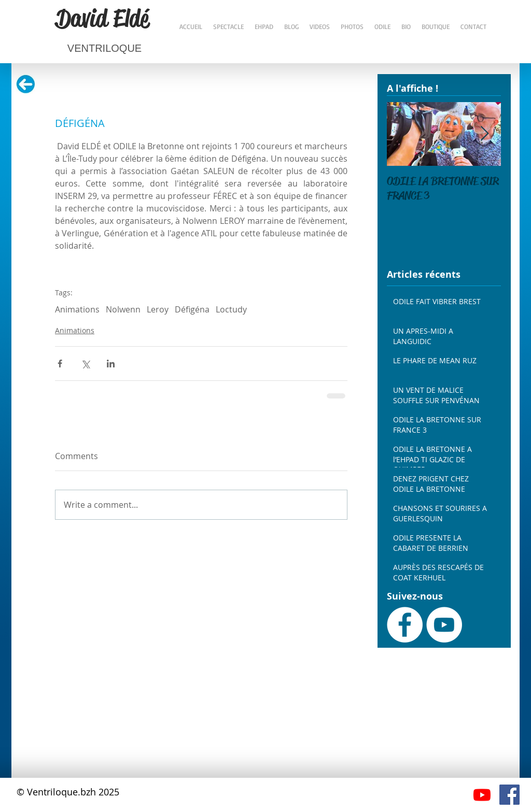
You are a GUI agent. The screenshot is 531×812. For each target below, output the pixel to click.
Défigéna (192, 309)
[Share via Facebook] (60, 364)
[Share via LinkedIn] (111, 364)
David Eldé (102, 18)
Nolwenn (123, 309)
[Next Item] (484, 134)
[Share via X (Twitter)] (85, 364)
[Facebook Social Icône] (509, 795)
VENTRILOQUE (104, 48)
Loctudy (231, 309)
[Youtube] (482, 795)
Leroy (158, 309)
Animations (77, 309)
